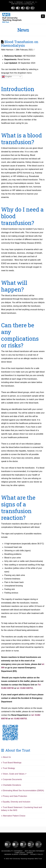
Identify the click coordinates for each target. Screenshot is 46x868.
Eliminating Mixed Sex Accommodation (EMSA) (23, 791)
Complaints (20, 853)
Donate (30, 853)
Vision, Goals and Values (13, 774)
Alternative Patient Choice (13, 816)
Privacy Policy (37, 854)
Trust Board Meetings (11, 763)
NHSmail (20, 2)
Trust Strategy (8, 768)
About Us (6, 757)
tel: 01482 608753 (25, 688)
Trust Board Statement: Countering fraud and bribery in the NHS (21, 809)
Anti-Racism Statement (35, 851)
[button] (43, 16)
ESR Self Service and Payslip (22, 4)
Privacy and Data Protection (14, 796)
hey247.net (30, 2)
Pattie (11, 2)
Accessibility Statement (12, 851)
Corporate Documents (11, 779)
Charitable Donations (11, 785)
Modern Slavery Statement (16, 854)
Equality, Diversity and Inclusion (16, 802)
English (7, 77)
